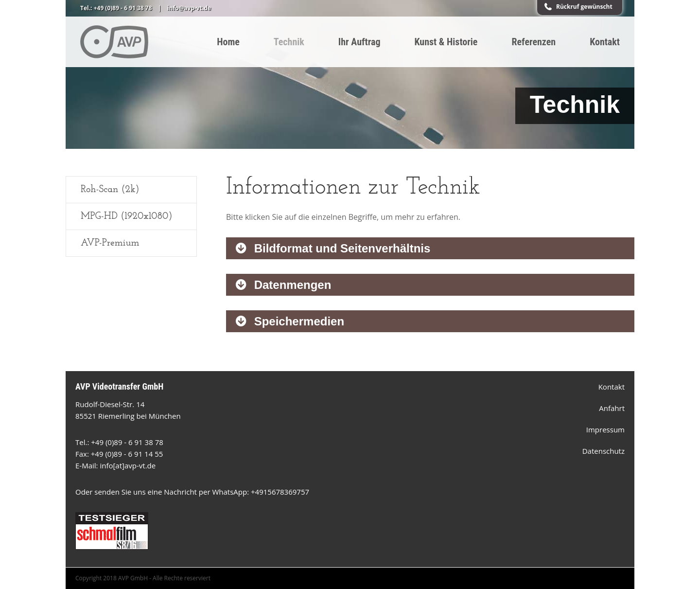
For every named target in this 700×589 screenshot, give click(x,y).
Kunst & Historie (446, 42)
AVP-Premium (110, 243)
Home (228, 42)
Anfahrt (612, 408)
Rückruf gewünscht (584, 7)
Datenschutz (604, 451)
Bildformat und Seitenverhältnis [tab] (341, 248)
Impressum (605, 429)
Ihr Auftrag (359, 42)
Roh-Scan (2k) (110, 190)
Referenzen (534, 42)
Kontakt (605, 42)
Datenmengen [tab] (291, 285)
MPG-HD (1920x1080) (126, 216)
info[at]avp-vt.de (128, 465)
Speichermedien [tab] (297, 321)
